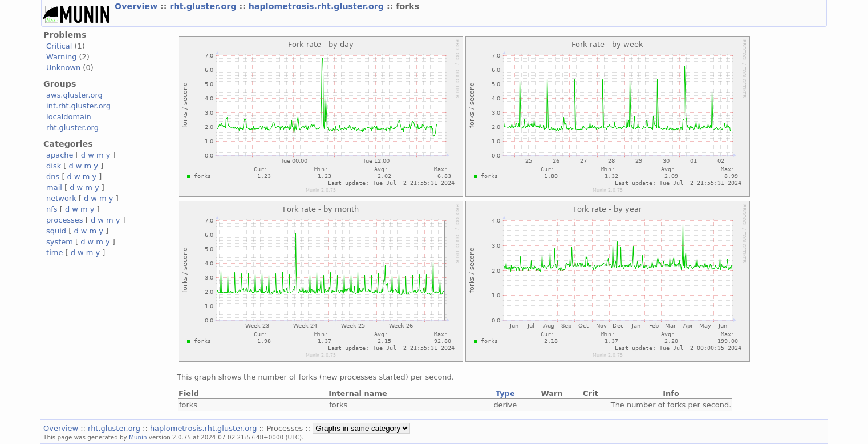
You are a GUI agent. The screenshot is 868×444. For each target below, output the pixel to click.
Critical (59, 46)
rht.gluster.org (205, 6)
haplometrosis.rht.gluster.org (318, 6)
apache (60, 155)
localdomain (69, 117)
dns (53, 177)
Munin (138, 437)
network (61, 198)
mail (54, 187)
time (54, 253)
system (60, 242)
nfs (52, 209)
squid (56, 231)
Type (505, 393)
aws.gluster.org (74, 95)
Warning (61, 57)
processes (65, 220)
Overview (137, 6)
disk (54, 166)
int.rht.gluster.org (78, 106)
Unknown (63, 68)
